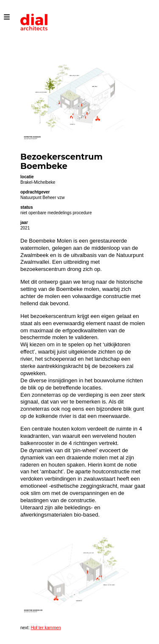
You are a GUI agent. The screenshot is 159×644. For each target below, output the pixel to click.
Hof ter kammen (46, 628)
